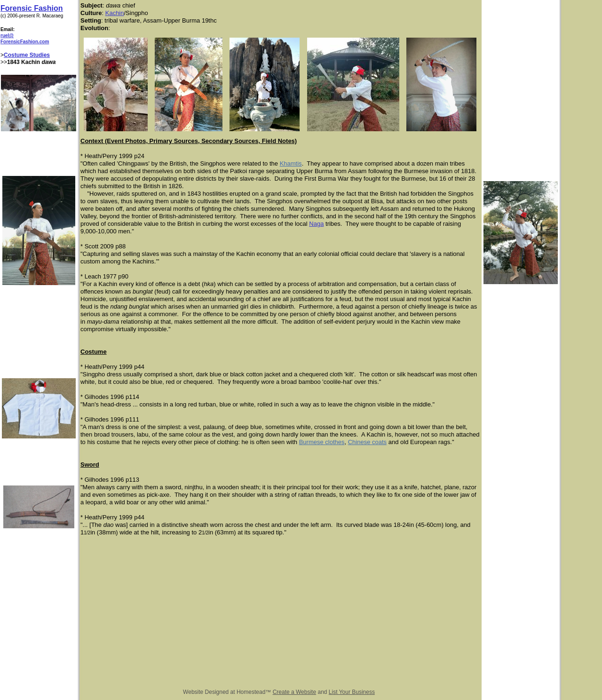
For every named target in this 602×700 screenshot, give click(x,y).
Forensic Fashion (32, 8)
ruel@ (7, 36)
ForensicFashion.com (25, 42)
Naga (316, 224)
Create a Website (295, 692)
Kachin (115, 13)
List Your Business (352, 692)
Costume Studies (27, 55)
